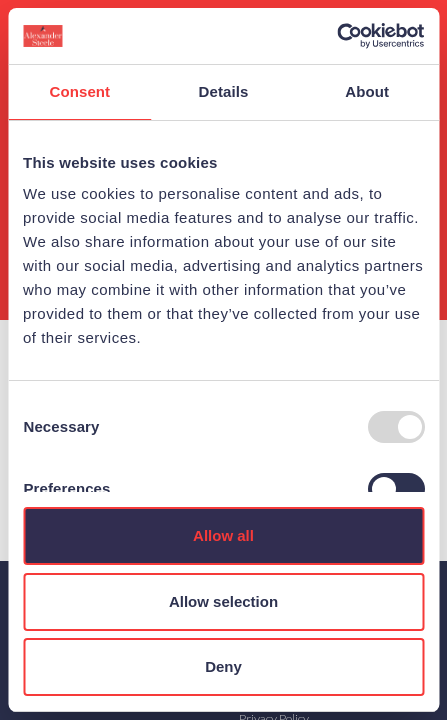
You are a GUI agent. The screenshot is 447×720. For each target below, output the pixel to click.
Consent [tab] (79, 91)
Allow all (223, 535)
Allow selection (223, 601)
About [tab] (367, 91)
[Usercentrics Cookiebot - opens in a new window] (336, 36)
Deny (223, 666)
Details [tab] (224, 91)
